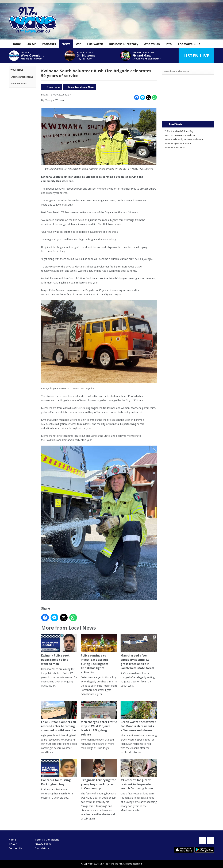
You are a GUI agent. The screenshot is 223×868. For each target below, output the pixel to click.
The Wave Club (189, 44)
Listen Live (196, 56)
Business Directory (123, 44)
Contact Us (16, 848)
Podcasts (49, 44)
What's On (152, 44)
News (66, 44)
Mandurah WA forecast (188, 114)
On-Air (13, 844)
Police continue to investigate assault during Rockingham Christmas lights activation (99, 654)
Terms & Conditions (47, 840)
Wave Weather (19, 83)
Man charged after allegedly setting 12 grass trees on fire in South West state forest (139, 652)
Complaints (42, 848)
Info (169, 44)
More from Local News (81, 87)
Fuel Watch (177, 124)
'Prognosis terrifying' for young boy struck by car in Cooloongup (99, 775)
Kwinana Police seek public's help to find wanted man (59, 650)
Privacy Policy (43, 844)
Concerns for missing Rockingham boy (59, 772)
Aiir (120, 864)
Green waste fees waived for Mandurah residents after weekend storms (139, 716)
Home (16, 44)
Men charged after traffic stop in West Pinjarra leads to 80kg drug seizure (99, 719)
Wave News (17, 70)
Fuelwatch (95, 44)
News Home (53, 87)
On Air (31, 44)
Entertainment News (22, 77)
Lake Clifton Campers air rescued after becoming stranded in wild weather (59, 716)
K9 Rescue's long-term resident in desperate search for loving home (139, 775)
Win (79, 44)
